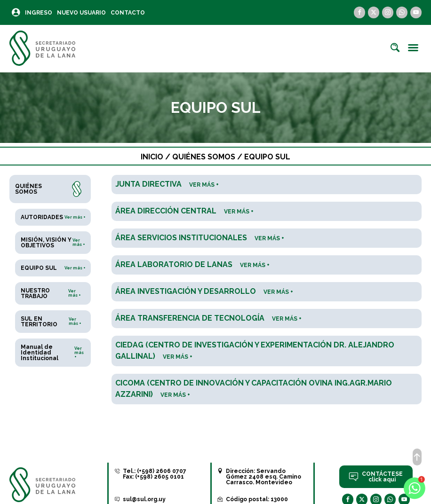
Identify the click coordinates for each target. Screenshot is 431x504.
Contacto (128, 13)
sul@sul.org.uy (144, 499)
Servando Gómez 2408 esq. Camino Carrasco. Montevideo (263, 477)
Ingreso (39, 13)
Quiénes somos (204, 157)
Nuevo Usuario (81, 13)
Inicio (152, 157)
